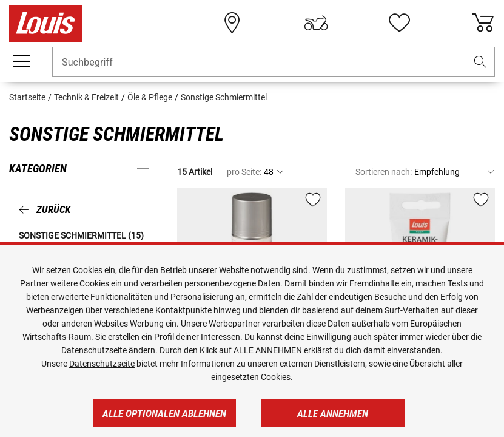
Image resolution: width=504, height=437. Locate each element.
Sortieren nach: (384, 172)
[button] (480, 62)
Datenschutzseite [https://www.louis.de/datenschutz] (102, 364)
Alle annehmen (333, 413)
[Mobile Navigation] (21, 61)
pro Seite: (244, 172)
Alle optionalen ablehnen (164, 413)
